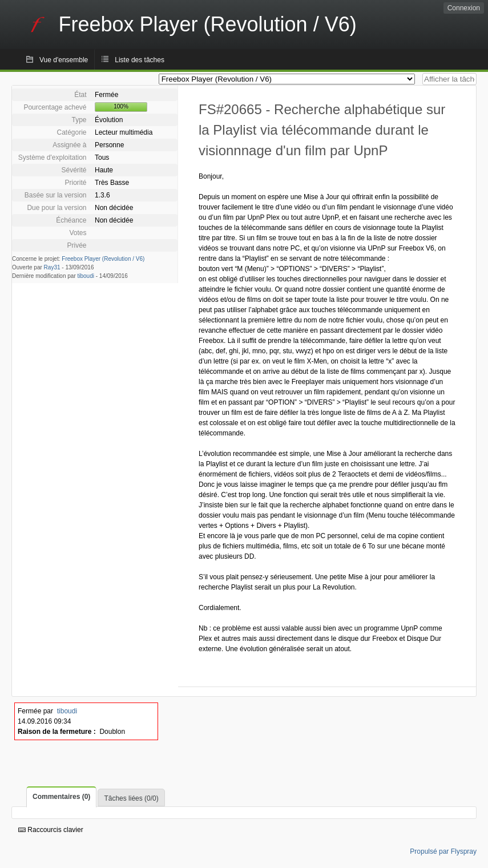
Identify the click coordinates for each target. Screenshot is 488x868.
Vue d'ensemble (64, 60)
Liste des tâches (140, 60)
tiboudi (86, 276)
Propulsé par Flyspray (443, 851)
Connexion (464, 8)
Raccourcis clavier (51, 830)
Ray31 (52, 267)
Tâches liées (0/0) (131, 798)
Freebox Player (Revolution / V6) (103, 259)
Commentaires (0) (61, 797)
